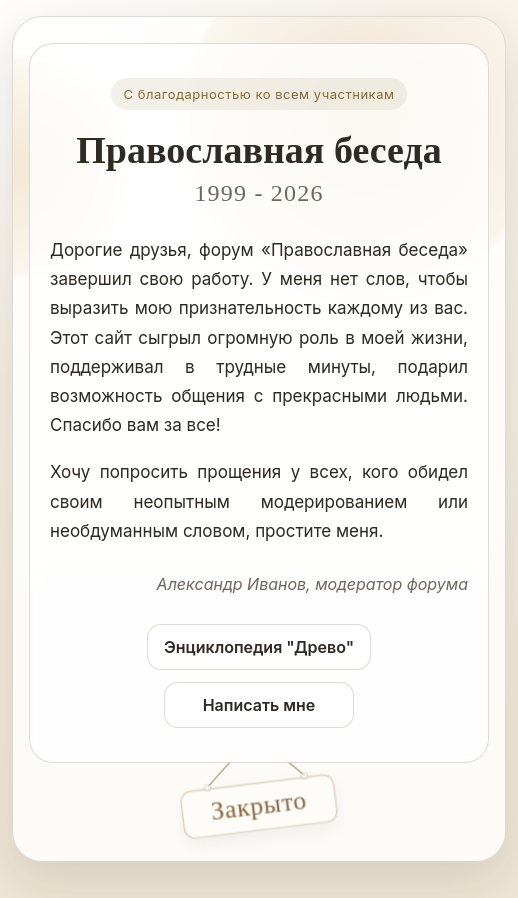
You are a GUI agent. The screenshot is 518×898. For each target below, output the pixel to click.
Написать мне (259, 705)
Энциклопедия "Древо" (259, 647)
